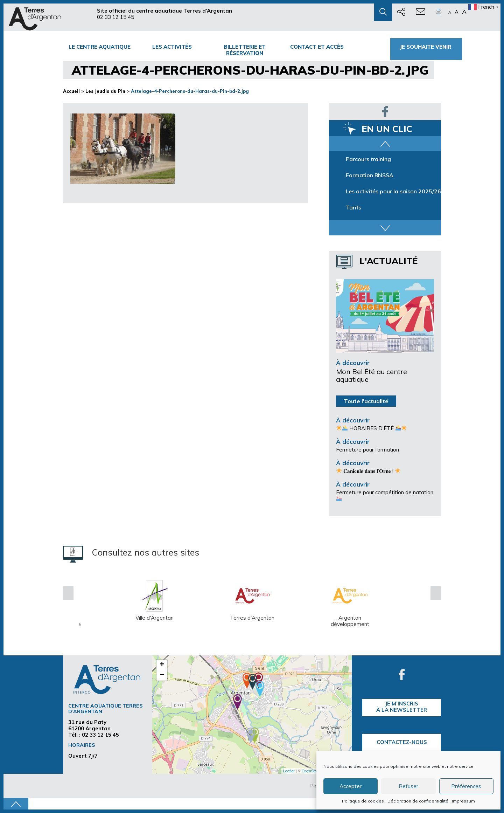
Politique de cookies (363, 801)
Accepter (351, 786)
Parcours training (368, 159)
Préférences (466, 786)
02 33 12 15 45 (115, 17)
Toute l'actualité (366, 401)
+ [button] (162, 665)
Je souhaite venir (426, 47)
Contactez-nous (402, 742)
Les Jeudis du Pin (105, 91)
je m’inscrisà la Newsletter (402, 707)
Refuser (408, 786)
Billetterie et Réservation (245, 50)
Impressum (463, 801)
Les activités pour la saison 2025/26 (393, 191)
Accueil (71, 91)
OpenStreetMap (315, 771)
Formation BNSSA (370, 175)
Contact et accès (317, 47)
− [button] (162, 675)
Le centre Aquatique (100, 47)
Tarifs (353, 207)
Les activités (172, 47)
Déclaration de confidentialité (418, 801)
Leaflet (289, 771)
